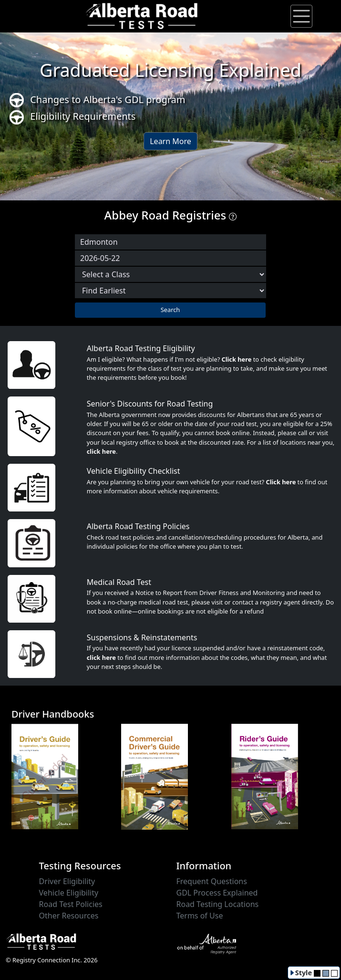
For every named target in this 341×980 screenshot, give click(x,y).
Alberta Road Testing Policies (138, 526)
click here (101, 451)
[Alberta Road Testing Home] (142, 15)
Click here (237, 359)
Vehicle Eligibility (69, 893)
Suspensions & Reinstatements (142, 637)
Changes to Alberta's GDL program (98, 100)
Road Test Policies (71, 904)
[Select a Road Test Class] (170, 274)
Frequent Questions (212, 881)
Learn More (170, 141)
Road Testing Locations (218, 904)
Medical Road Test (119, 582)
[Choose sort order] (170, 291)
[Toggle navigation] (301, 16)
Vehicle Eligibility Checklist (134, 471)
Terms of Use (200, 916)
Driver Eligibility (67, 881)
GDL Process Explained (217, 893)
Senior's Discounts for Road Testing (150, 404)
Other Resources (69, 916)
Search (170, 310)
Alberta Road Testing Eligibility (141, 348)
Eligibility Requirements (72, 117)
